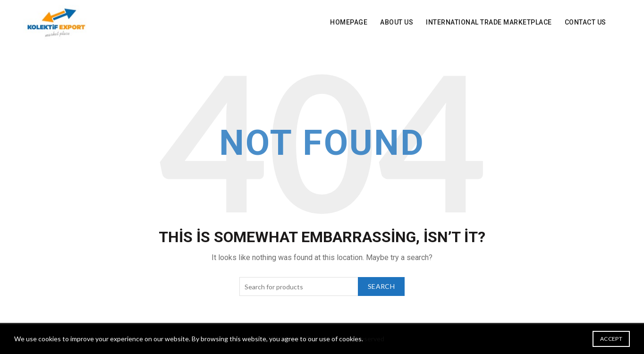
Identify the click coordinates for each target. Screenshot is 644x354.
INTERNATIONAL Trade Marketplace (489, 22)
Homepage (349, 22)
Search (381, 286)
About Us (397, 22)
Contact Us (585, 22)
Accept (611, 339)
